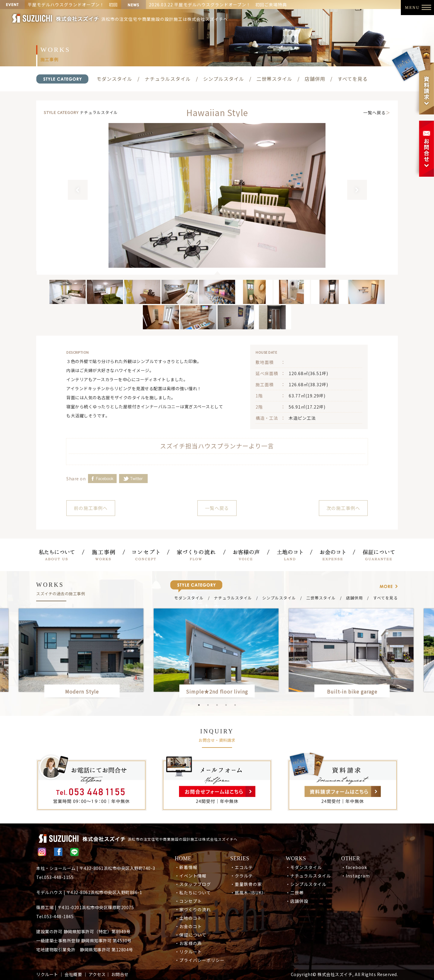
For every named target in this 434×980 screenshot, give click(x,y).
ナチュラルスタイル (168, 79)
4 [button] (226, 705)
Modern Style (82, 691)
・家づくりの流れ (193, 909)
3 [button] (217, 705)
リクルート (47, 974)
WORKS (296, 858)
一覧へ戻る (374, 112)
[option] (217, 195)
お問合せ (120, 974)
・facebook (354, 867)
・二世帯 (295, 893)
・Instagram (355, 876)
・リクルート (188, 952)
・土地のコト (188, 918)
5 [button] (235, 705)
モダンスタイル (114, 79)
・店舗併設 (297, 901)
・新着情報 (186, 867)
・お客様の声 (188, 943)
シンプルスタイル (224, 79)
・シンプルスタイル (306, 884)
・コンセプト (188, 901)
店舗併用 (315, 79)
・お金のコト (188, 926)
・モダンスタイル (304, 867)
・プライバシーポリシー (200, 960)
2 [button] (208, 705)
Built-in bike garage (355, 691)
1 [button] (199, 705)
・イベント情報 (191, 876)
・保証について (191, 935)
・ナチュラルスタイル (308, 876)
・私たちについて (193, 893)
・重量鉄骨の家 (246, 884)
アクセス (97, 974)
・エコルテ (242, 867)
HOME (183, 858)
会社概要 (73, 974)
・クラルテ (242, 876)
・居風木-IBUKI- (248, 893)
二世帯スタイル (274, 79)
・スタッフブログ (193, 884)
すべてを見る (353, 79)
